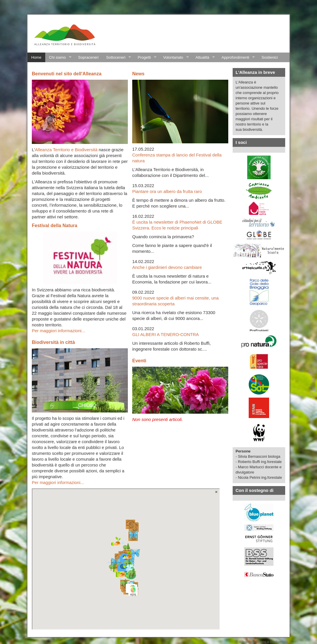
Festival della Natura (55, 226)
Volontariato (174, 58)
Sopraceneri (88, 57)
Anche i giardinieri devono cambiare (167, 267)
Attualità (203, 58)
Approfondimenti (236, 58)
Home (36, 57)
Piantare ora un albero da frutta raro (167, 191)
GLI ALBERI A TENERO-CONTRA (166, 334)
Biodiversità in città (53, 342)
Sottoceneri (117, 58)
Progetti (145, 58)
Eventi (139, 361)
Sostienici (270, 57)
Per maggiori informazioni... (59, 331)
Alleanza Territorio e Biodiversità (66, 150)
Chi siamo (58, 58)
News (138, 74)
